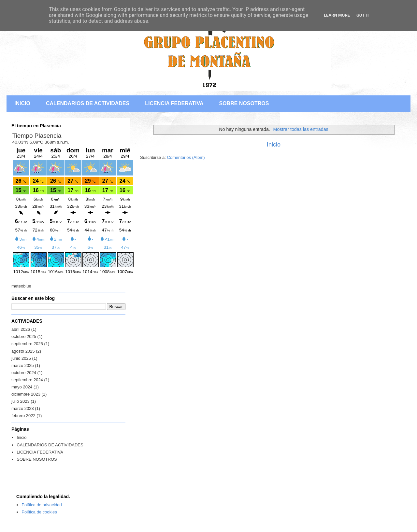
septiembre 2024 (27, 380)
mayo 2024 (22, 387)
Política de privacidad (42, 505)
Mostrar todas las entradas (301, 129)
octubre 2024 (24, 373)
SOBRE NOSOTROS (244, 103)
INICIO (22, 103)
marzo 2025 (23, 365)
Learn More (337, 15)
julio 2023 (21, 401)
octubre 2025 (24, 336)
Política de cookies (39, 512)
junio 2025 (21, 358)
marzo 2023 (23, 408)
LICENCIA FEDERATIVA (174, 103)
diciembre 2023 (26, 394)
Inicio (274, 145)
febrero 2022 (23, 416)
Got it (363, 15)
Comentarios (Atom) (186, 157)
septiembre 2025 (27, 344)
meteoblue (21, 286)
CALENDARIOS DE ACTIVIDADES (88, 103)
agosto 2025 (23, 351)
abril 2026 (21, 329)
